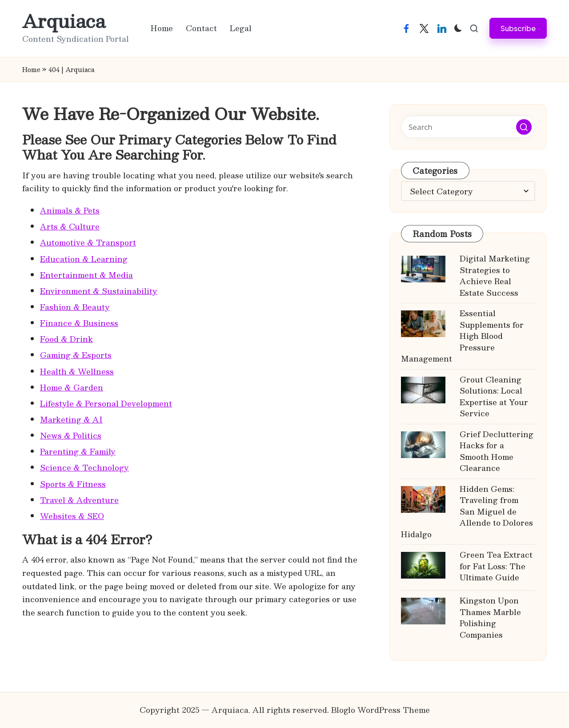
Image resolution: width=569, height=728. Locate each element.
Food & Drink (66, 339)
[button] (518, 28)
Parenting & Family (78, 451)
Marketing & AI (71, 419)
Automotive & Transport (88, 242)
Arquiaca (64, 21)
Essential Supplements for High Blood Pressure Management (462, 336)
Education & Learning (84, 259)
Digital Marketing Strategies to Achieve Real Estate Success (495, 276)
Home (31, 69)
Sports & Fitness (73, 484)
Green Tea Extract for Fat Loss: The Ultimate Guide (496, 566)
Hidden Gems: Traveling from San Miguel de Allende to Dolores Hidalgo (467, 511)
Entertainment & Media (86, 275)
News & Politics (71, 435)
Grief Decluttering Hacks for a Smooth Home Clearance (497, 451)
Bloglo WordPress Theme (381, 710)
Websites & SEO (72, 516)
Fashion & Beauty (75, 307)
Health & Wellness (77, 371)
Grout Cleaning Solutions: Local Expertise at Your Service (494, 396)
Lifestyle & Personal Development (106, 403)
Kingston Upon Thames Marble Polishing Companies (490, 617)
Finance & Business (79, 323)
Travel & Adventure (79, 500)
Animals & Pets (70, 210)
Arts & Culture (70, 226)
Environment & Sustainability (99, 291)
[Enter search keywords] (468, 127)
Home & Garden (72, 387)
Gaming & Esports (76, 355)
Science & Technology (84, 467)
